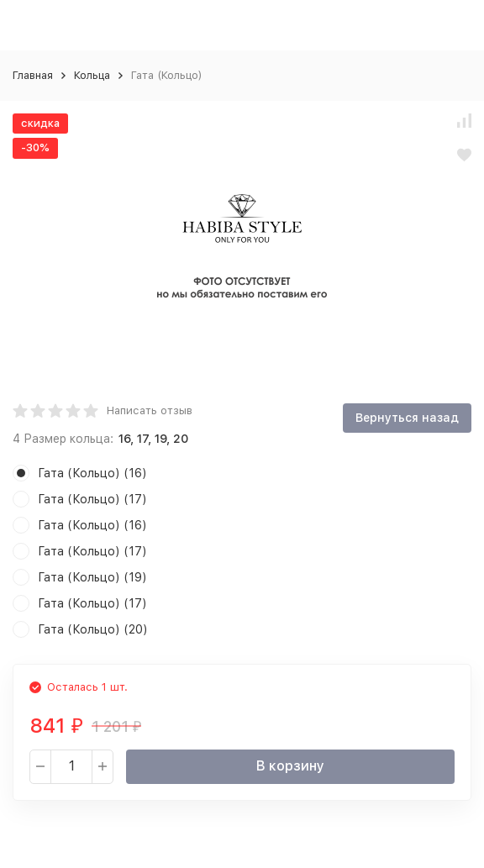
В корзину (290, 766)
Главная (33, 75)
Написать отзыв (150, 410)
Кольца (92, 75)
